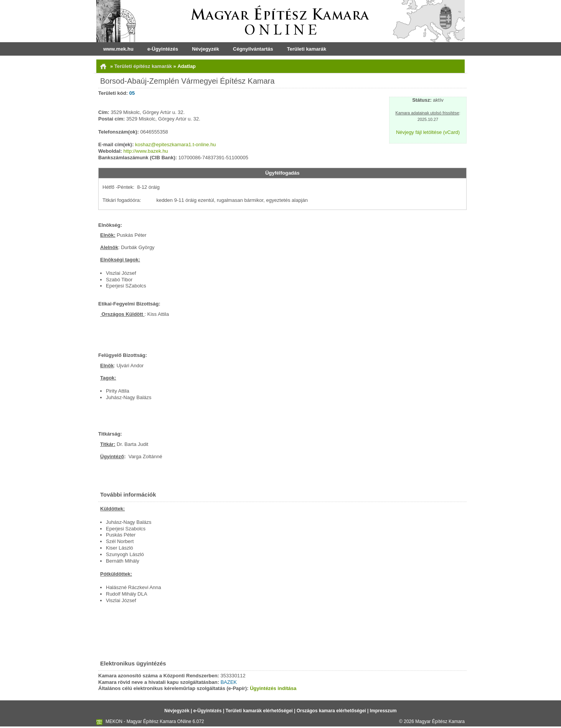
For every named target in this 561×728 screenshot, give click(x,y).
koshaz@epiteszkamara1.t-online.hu (175, 144)
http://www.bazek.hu (146, 151)
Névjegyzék (205, 49)
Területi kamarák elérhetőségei (259, 711)
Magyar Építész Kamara (440, 721)
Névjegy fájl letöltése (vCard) (428, 132)
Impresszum (383, 711)
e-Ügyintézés (163, 49)
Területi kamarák (307, 49)
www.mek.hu (118, 49)
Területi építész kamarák (144, 66)
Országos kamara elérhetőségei (331, 711)
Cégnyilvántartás (253, 49)
